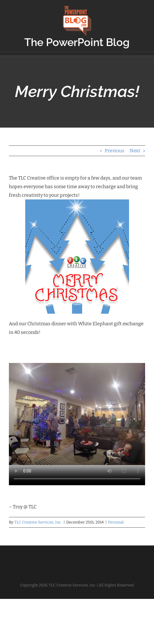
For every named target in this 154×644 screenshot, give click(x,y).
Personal (116, 522)
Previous (115, 151)
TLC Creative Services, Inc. (38, 522)
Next (135, 151)
